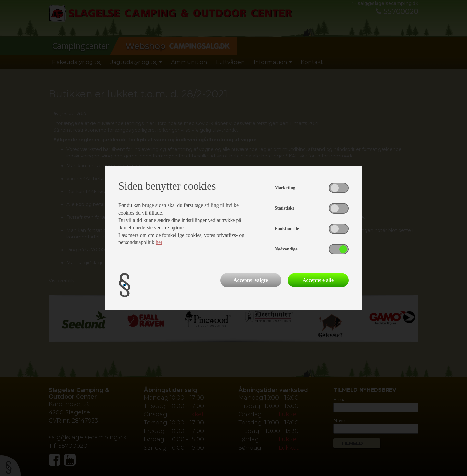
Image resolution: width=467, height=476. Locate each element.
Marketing (285, 188)
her (159, 242)
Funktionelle (287, 229)
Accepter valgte (251, 280)
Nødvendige (286, 249)
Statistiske (285, 208)
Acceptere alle (318, 280)
